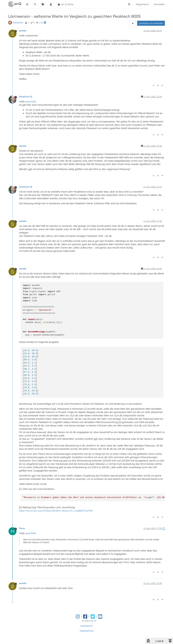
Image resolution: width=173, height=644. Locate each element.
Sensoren (18, 22)
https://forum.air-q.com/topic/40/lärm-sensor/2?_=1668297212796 (56, 511)
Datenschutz (86, 631)
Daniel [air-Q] (25, 97)
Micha (22, 528)
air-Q (93, 621)
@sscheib (31, 101)
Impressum (86, 626)
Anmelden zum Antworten (151, 23)
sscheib (23, 31)
